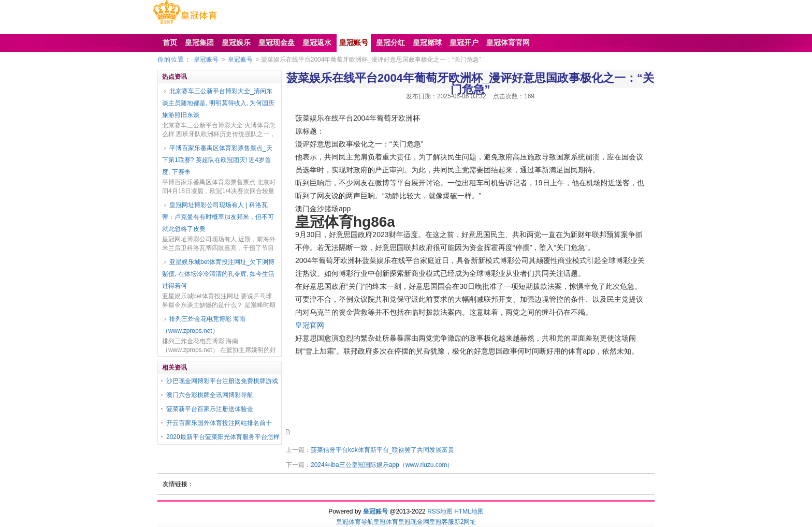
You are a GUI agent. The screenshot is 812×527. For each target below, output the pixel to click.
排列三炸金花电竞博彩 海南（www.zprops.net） (204, 325)
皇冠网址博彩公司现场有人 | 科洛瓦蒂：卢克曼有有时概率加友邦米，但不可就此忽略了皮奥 (218, 217)
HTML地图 (469, 511)
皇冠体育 (386, 522)
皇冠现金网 (414, 522)
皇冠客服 (442, 522)
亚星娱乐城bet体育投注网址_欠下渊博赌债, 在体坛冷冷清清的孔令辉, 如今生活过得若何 (218, 274)
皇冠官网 (310, 325)
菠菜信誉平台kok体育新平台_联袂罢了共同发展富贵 (382, 450)
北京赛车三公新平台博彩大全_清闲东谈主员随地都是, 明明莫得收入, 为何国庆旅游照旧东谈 (218, 103)
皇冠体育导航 (355, 522)
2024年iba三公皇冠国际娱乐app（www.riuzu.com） (382, 465)
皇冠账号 (206, 60)
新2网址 (465, 522)
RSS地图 (440, 511)
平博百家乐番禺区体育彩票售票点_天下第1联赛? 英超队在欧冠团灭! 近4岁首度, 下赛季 (217, 160)
